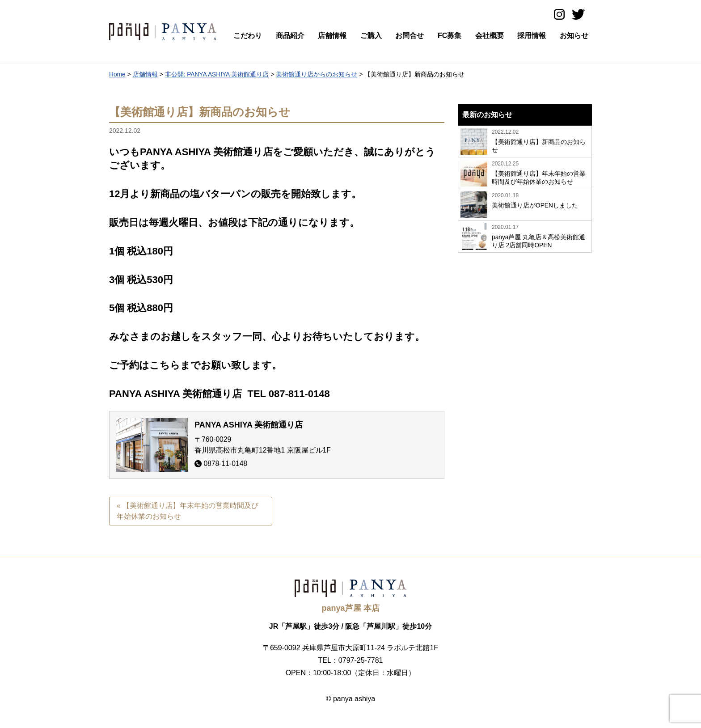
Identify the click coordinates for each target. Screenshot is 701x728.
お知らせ (574, 36)
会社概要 (490, 36)
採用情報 (532, 36)
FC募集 (450, 36)
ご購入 (371, 36)
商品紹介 (290, 36)
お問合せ (410, 36)
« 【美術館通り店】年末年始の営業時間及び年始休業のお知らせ (188, 511)
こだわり (248, 36)
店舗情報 (332, 36)
